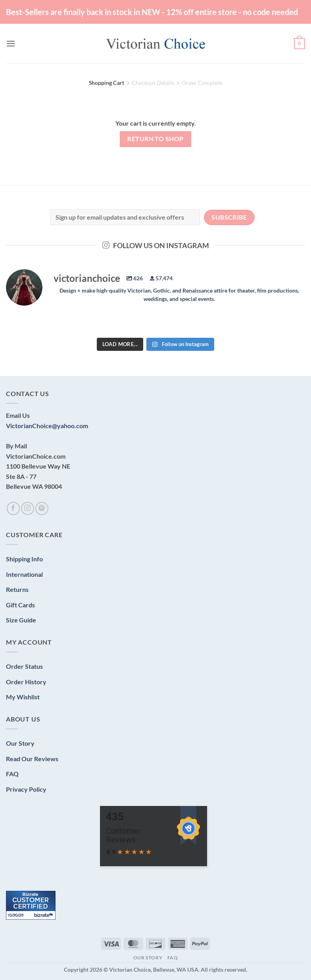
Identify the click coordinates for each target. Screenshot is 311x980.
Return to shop (155, 139)
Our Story (20, 743)
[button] (11, 43)
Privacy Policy (26, 789)
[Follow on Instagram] (28, 508)
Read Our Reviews (32, 759)
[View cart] (299, 44)
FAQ (12, 774)
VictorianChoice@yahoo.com (47, 426)
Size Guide (21, 620)
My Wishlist (23, 697)
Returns (17, 589)
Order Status (24, 666)
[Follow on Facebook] (13, 508)
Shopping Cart (107, 83)
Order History (26, 682)
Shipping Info (24, 559)
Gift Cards (20, 605)
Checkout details (153, 83)
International (24, 574)
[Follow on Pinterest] (42, 508)
